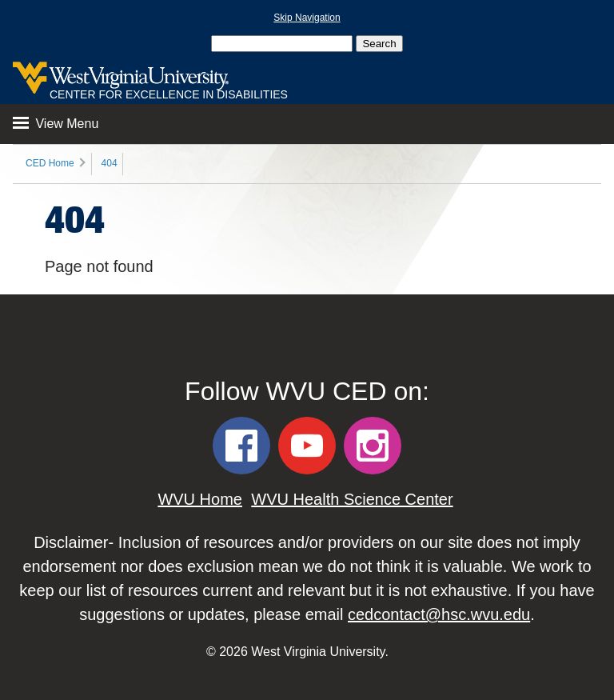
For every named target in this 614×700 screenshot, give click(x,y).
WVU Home (200, 499)
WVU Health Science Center (352, 499)
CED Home (50, 163)
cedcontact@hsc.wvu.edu (439, 614)
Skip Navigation (307, 18)
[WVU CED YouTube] (307, 446)
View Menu (56, 124)
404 (110, 163)
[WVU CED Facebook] (241, 446)
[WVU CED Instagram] (373, 446)
